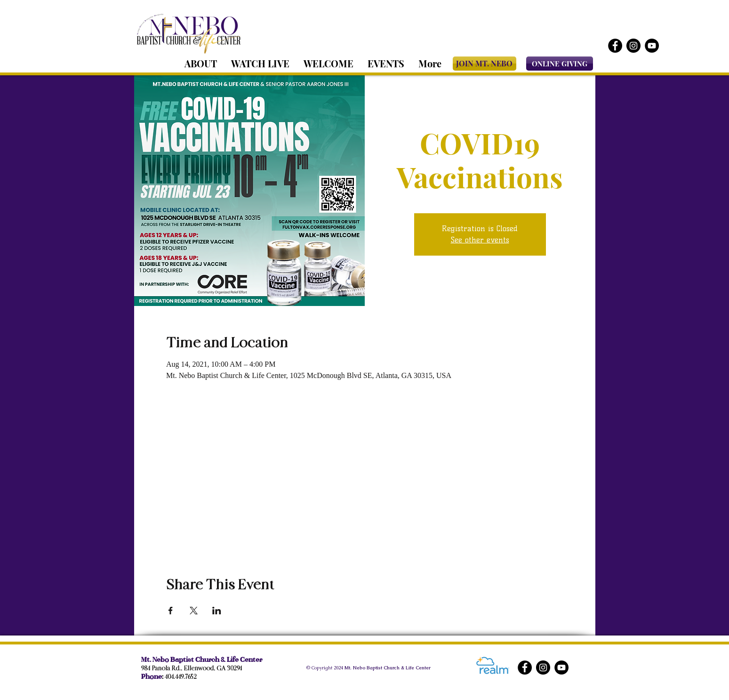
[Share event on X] (194, 611)
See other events (480, 240)
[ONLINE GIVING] (560, 64)
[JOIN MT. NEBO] (485, 64)
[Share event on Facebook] (171, 611)
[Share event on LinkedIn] (217, 611)
